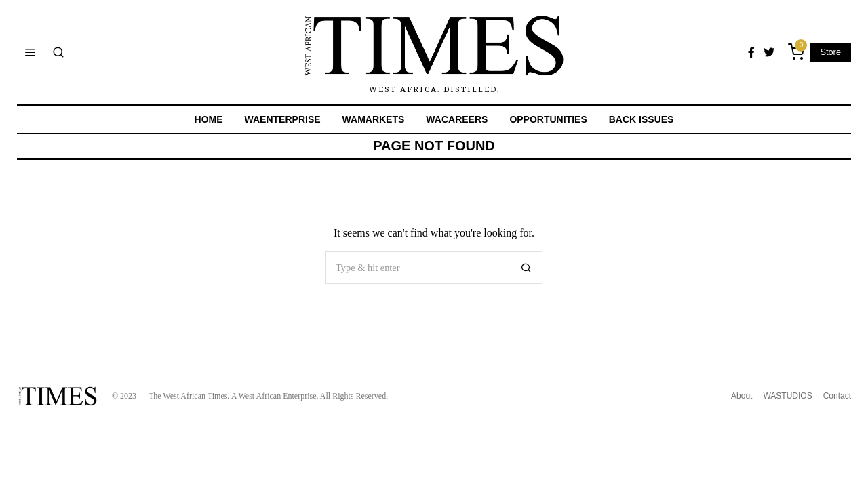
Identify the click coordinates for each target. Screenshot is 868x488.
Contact (837, 396)
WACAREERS (457, 119)
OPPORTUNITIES (548, 119)
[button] (526, 268)
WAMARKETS (374, 119)
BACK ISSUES (642, 119)
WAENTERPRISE (283, 119)
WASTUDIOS (787, 396)
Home (209, 119)
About (742, 396)
